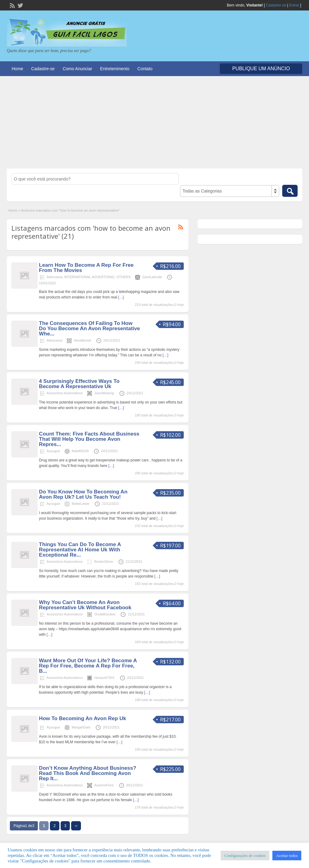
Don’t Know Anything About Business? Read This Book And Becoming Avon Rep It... (88, 773)
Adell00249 (80, 451)
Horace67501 (104, 678)
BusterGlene (104, 562)
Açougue (53, 451)
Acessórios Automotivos (65, 393)
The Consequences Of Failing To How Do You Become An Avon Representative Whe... (90, 329)
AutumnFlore (104, 785)
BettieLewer (81, 504)
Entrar (294, 5)
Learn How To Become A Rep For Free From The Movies (86, 268)
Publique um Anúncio (261, 69)
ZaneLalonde (152, 277)
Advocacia (55, 277)
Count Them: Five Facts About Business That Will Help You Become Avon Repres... (89, 439)
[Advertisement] (154, 122)
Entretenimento (115, 69)
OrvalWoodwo (105, 614)
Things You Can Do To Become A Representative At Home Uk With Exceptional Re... (80, 550)
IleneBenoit (82, 340)
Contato (145, 69)
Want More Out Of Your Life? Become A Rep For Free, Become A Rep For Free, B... (88, 666)
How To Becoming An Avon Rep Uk (83, 718)
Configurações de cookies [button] (245, 856)
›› (76, 826)
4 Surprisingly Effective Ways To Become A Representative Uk (79, 384)
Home (17, 69)
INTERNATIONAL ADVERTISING (90, 277)
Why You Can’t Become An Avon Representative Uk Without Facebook (85, 605)
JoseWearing (104, 393)
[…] (121, 297)
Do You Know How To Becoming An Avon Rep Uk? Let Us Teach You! (83, 494)
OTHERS (123, 277)
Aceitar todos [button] (287, 856)
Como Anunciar (78, 69)
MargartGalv (81, 727)
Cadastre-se (276, 5)
